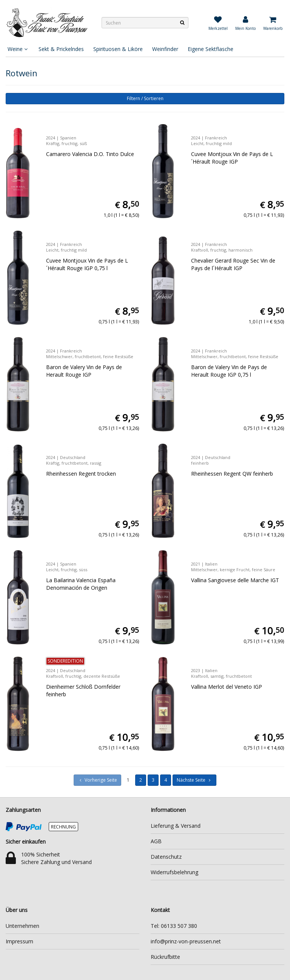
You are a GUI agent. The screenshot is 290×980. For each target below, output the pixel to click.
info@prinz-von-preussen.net (186, 941)
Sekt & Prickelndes (61, 49)
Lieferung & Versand (176, 826)
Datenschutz (166, 857)
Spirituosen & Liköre (118, 49)
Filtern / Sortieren (145, 98)
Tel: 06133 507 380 (174, 926)
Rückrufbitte (165, 957)
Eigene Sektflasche (211, 49)
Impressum (19, 941)
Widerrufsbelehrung (174, 872)
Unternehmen (22, 926)
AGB (156, 841)
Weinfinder (165, 49)
